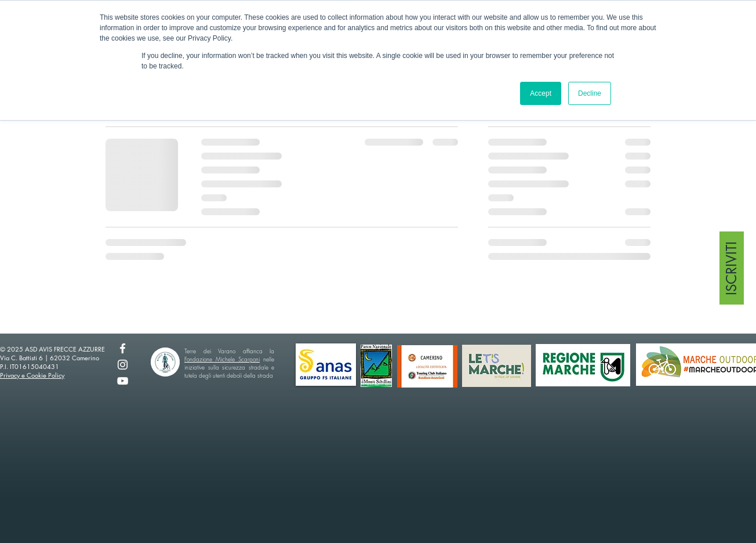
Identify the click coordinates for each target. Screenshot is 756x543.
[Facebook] (123, 348)
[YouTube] (123, 381)
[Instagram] (123, 365)
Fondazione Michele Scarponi (222, 359)
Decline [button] (590, 93)
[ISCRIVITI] (732, 268)
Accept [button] (541, 93)
